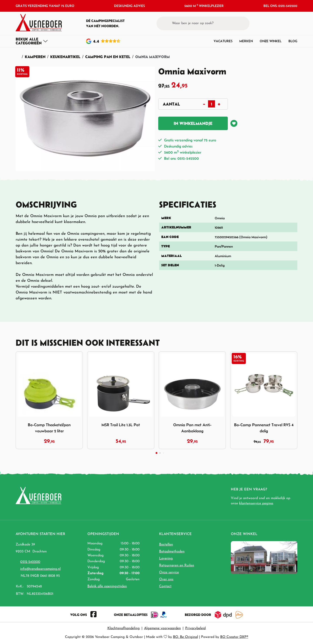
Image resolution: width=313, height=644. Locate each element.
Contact (165, 586)
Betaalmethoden (172, 552)
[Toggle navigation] (32, 41)
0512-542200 (30, 562)
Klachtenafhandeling (124, 628)
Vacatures (223, 41)
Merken (246, 41)
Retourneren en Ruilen (177, 565)
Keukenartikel (65, 57)
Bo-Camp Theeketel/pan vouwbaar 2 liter (49, 428)
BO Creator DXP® (234, 637)
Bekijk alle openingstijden (107, 586)
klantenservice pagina (256, 503)
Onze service (169, 572)
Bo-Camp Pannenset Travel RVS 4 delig (264, 428)
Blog (293, 41)
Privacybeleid (195, 628)
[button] (286, 23)
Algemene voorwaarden (162, 628)
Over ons (166, 579)
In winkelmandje (193, 123)
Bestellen (166, 545)
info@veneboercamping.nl (40, 569)
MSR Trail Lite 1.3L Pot (121, 425)
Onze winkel (271, 41)
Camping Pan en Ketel (108, 57)
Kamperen (35, 57)
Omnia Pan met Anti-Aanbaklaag (192, 428)
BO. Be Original (186, 637)
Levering (166, 558)
